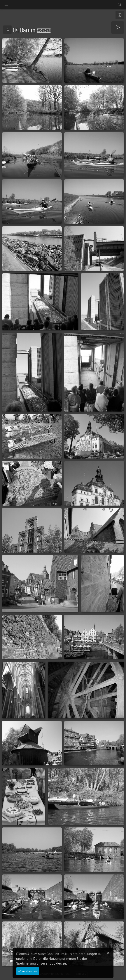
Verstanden (29, 971)
